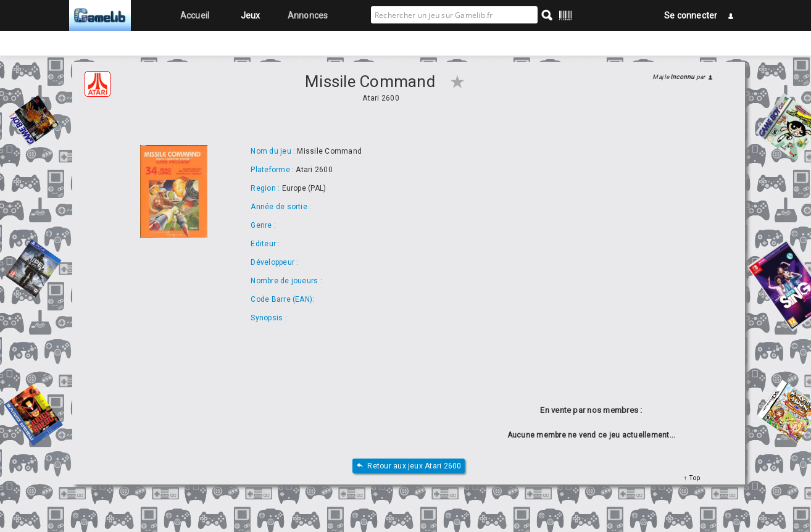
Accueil (195, 15)
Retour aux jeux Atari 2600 (408, 466)
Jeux (251, 15)
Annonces (308, 15)
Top (693, 478)
